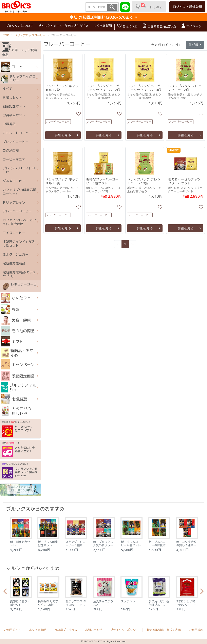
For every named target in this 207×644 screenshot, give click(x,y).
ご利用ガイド (13, 630)
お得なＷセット (14, 115)
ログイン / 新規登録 (187, 7)
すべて (7, 89)
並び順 (194, 45)
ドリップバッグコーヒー (30, 35)
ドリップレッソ (14, 202)
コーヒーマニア (14, 159)
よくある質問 (103, 26)
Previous (5, 592)
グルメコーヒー (14, 181)
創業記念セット (14, 106)
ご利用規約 (196, 630)
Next (202, 592)
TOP (6, 35)
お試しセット (12, 97)
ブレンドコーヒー (16, 142)
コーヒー (14, 67)
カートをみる (149, 6)
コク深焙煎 (11, 150)
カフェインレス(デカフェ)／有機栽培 (19, 222)
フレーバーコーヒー (17, 211)
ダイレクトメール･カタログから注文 (63, 26)
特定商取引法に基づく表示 (164, 630)
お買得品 (9, 124)
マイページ (191, 26)
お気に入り (127, 26)
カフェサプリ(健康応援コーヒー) (19, 191)
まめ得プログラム (66, 630)
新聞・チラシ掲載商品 (20, 50)
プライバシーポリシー (124, 630)
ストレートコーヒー (17, 133)
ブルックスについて (19, 26)
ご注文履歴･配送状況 (160, 26)
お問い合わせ (94, 630)
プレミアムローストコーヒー (19, 170)
